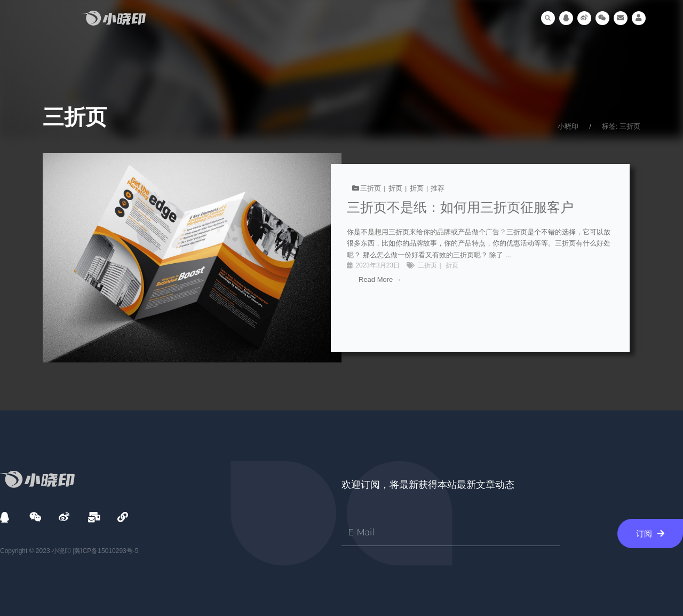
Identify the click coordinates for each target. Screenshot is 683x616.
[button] (548, 18)
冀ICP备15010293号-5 (106, 551)
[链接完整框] (341, 258)
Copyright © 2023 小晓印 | (37, 551)
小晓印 (568, 126)
